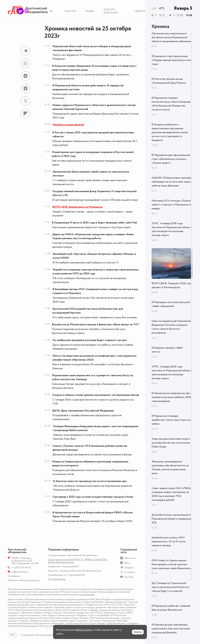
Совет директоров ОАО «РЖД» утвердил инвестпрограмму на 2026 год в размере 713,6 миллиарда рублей (171, 494)
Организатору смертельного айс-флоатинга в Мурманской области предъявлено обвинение (172, 37)
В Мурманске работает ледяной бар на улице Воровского (171, 608)
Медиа (90, 11)
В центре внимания (111, 11)
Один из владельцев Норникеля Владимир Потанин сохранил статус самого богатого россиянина (171, 327)
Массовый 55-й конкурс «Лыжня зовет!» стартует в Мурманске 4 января (171, 205)
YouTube (129, 577)
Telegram (129, 568)
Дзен (127, 563)
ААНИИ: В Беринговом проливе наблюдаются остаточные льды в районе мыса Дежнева (172, 182)
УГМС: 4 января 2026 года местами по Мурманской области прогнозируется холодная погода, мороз (172, 229)
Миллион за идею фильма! (68, 125)
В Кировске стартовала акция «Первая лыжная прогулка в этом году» (171, 60)
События (70, 11)
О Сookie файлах (57, 579)
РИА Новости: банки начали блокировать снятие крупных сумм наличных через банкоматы (171, 564)
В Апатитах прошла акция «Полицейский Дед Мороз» (169, 81)
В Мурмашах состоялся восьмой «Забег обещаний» (171, 304)
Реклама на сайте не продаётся (24, 580)
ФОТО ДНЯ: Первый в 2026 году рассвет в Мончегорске (172, 285)
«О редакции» (87, 595)
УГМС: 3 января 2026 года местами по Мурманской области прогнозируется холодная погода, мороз (172, 373)
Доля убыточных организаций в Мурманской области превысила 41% (171, 519)
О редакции (14, 576)
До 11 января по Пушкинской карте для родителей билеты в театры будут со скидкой (170, 587)
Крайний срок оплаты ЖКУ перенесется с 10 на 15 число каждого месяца (169, 542)
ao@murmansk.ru (20, 572)
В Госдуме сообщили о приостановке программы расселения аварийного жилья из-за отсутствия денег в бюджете (170, 132)
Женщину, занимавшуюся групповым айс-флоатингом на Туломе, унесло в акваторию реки (170, 467)
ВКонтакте (130, 558)
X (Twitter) (130, 572)
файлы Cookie (84, 630)
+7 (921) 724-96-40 (21, 568)
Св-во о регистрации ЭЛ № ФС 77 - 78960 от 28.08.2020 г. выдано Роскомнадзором (78, 561)
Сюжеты (140, 11)
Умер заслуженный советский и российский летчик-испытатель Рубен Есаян (171, 443)
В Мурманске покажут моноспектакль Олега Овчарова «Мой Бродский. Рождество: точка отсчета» (171, 104)
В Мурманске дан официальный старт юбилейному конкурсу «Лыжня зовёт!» (171, 159)
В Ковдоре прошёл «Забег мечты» (167, 350)
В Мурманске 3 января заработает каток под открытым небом (171, 420)
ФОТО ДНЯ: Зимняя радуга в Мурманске (77, 207)
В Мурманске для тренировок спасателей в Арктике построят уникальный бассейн (171, 629)
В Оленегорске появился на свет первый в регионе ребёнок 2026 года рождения (171, 397)
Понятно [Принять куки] (138, 632)
